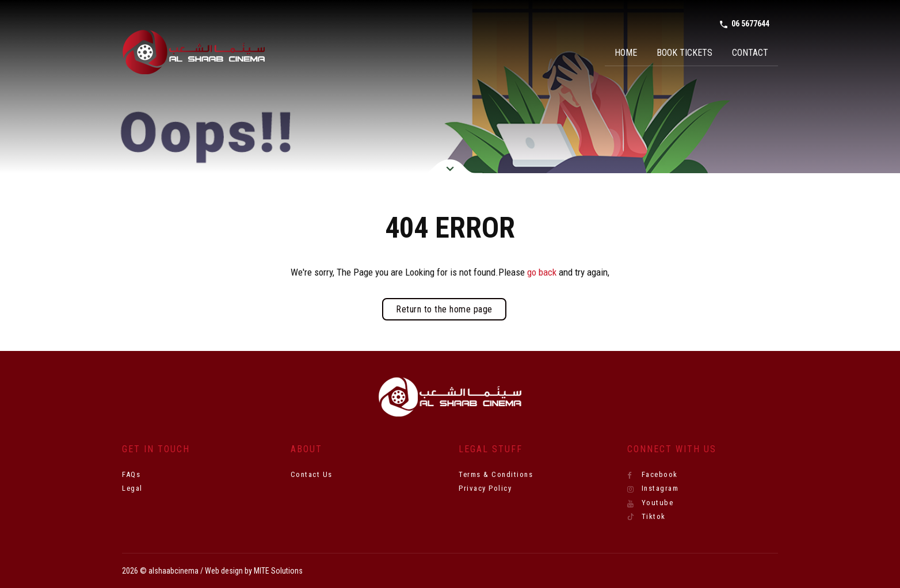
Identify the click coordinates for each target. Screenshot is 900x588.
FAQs (131, 474)
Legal (132, 488)
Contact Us (312, 474)
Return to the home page (444, 309)
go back (542, 272)
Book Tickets (684, 53)
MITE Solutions (278, 571)
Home (626, 53)
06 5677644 (744, 24)
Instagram (653, 488)
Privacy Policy (485, 488)
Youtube (651, 503)
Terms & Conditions (496, 474)
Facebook (653, 475)
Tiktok (647, 517)
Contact (750, 53)
